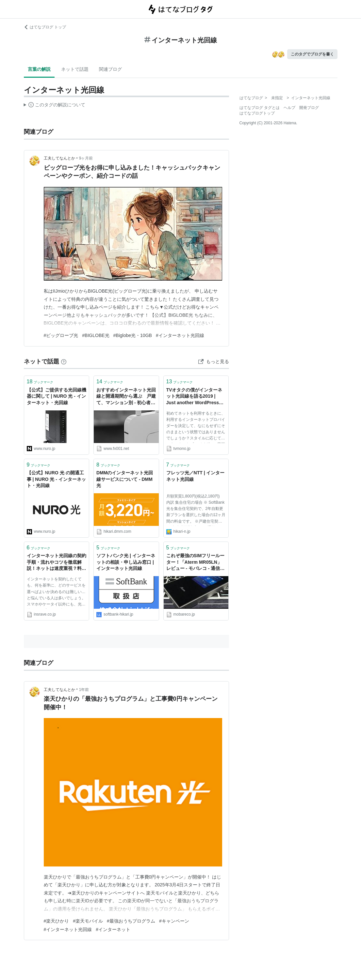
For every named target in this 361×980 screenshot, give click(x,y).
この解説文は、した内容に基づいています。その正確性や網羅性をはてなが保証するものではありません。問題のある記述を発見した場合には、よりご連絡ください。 (55, 106)
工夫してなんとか (59, 158)
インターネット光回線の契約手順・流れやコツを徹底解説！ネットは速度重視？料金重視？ (57, 563)
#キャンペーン (174, 921)
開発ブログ (309, 108)
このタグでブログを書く (312, 54)
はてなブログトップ (257, 113)
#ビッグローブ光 (61, 335)
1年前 (84, 690)
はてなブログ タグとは (260, 108)
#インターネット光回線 (180, 335)
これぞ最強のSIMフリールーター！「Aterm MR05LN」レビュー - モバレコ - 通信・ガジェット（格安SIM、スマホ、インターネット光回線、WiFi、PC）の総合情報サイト (196, 563)
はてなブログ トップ (45, 27)
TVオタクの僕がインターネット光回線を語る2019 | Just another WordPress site (194, 397)
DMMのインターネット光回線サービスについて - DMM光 (125, 479)
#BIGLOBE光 (96, 335)
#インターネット (113, 929)
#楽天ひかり (57, 921)
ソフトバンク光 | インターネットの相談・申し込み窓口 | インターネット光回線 (126, 562)
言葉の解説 (39, 69)
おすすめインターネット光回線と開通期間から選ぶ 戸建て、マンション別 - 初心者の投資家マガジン (126, 397)
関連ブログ (110, 69)
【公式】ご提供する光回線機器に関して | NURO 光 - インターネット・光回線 (57, 396)
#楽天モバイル (88, 921)
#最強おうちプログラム (131, 921)
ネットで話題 (75, 69)
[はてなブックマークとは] (64, 361)
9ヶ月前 (86, 158)
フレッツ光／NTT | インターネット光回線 (196, 476)
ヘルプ (289, 108)
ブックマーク (40, 382)
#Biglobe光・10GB (133, 335)
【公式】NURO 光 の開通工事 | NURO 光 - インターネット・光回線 (56, 479)
